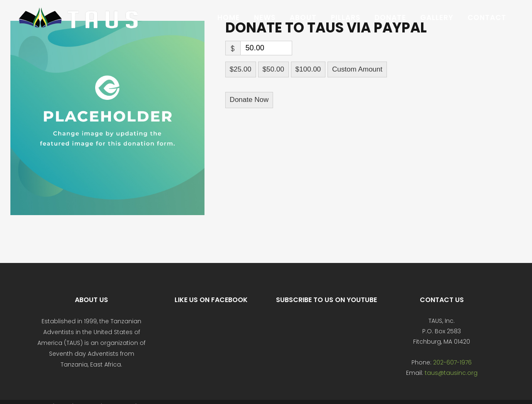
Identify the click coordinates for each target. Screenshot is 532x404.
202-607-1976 (452, 362)
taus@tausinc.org (451, 373)
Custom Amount (357, 69)
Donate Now (249, 100)
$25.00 (241, 69)
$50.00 (273, 69)
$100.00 (308, 69)
